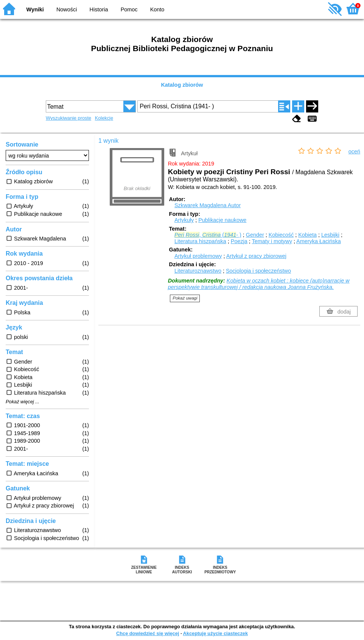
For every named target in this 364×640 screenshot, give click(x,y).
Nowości (67, 9)
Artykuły (184, 220)
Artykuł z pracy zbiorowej (256, 256)
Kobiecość (281, 235)
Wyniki (35, 9)
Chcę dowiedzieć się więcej (148, 633)
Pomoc (129, 9)
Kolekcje (104, 118)
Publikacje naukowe (222, 220)
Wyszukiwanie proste (68, 118)
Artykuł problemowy (198, 256)
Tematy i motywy (272, 241)
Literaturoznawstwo (198, 271)
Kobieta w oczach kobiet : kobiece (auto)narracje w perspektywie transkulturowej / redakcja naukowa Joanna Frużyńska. (259, 284)
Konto (157, 9)
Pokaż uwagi (185, 298)
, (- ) (208, 235)
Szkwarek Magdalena (208, 205)
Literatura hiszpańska (200, 241)
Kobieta (307, 235)
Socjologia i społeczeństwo (258, 271)
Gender (255, 235)
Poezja (239, 241)
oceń (354, 151)
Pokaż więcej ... (23, 402)
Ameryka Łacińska (319, 241)
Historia (99, 9)
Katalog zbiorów (182, 85)
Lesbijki (330, 235)
